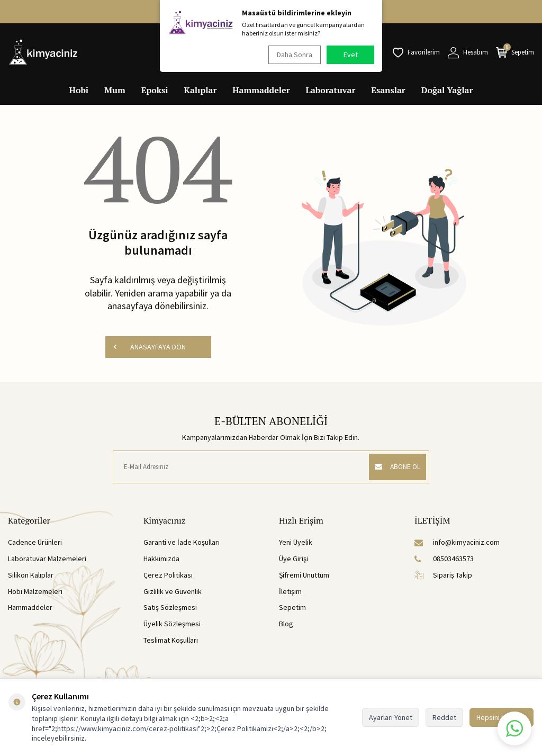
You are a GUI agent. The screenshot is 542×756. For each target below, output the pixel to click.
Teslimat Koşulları (171, 641)
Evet (351, 55)
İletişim (290, 592)
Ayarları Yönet (391, 717)
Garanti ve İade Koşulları (182, 544)
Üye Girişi (293, 560)
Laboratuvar (331, 90)
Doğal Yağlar (447, 90)
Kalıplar (201, 90)
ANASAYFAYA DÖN (149, 347)
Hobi (79, 90)
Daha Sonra (292, 55)
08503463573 (444, 560)
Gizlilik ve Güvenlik (173, 592)
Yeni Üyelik (296, 544)
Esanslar (388, 90)
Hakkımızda (161, 560)
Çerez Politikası (168, 576)
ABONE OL (394, 468)
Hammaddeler (261, 90)
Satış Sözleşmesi (170, 609)
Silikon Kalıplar (31, 576)
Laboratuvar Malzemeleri (47, 560)
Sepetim (292, 609)
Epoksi (155, 90)
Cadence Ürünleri (35, 544)
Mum (115, 90)
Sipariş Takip (443, 576)
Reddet (444, 717)
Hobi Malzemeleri (35, 592)
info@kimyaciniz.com (457, 544)
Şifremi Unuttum (304, 576)
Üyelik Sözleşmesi (172, 625)
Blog (286, 625)
